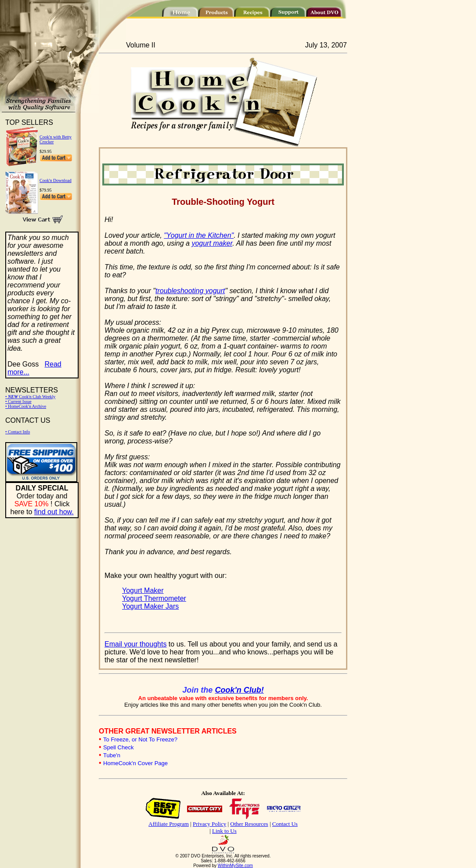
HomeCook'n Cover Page (135, 763)
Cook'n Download (56, 180)
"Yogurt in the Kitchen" (199, 235)
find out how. (54, 512)
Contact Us (285, 824)
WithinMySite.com (235, 866)
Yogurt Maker (143, 590)
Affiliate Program (169, 824)
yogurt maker (212, 243)
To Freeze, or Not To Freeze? (140, 739)
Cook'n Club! (239, 690)
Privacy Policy (209, 824)
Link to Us (224, 831)
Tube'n (112, 755)
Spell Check (118, 747)
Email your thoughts (135, 644)
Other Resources (249, 824)
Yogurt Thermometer (154, 598)
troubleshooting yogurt (190, 291)
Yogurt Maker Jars (150, 606)
